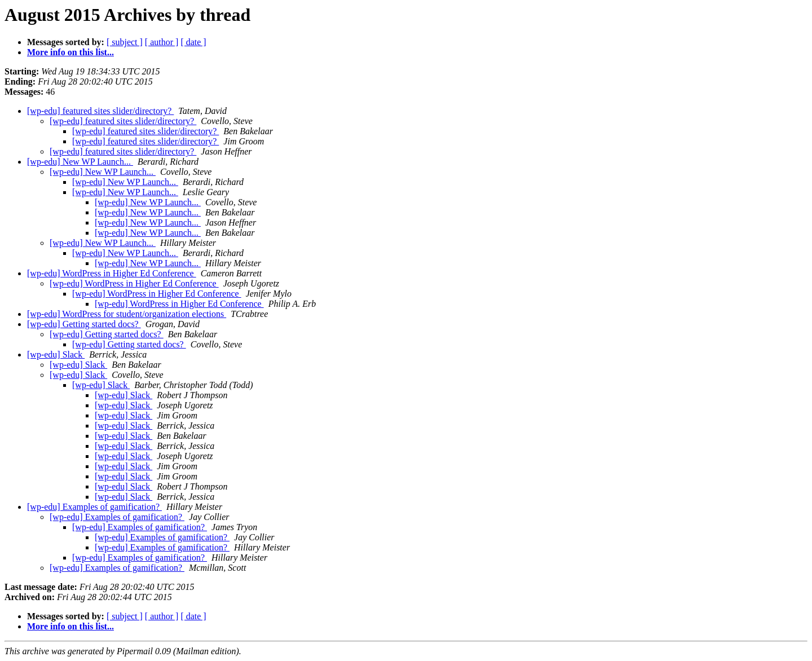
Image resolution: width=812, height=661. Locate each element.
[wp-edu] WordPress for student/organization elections (127, 314)
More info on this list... (70, 52)
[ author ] (162, 42)
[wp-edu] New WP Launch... (80, 162)
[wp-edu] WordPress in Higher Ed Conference (112, 273)
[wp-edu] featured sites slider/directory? (100, 111)
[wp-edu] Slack (56, 354)
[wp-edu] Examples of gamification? (94, 507)
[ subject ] (125, 42)
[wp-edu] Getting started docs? (84, 324)
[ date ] (193, 42)
